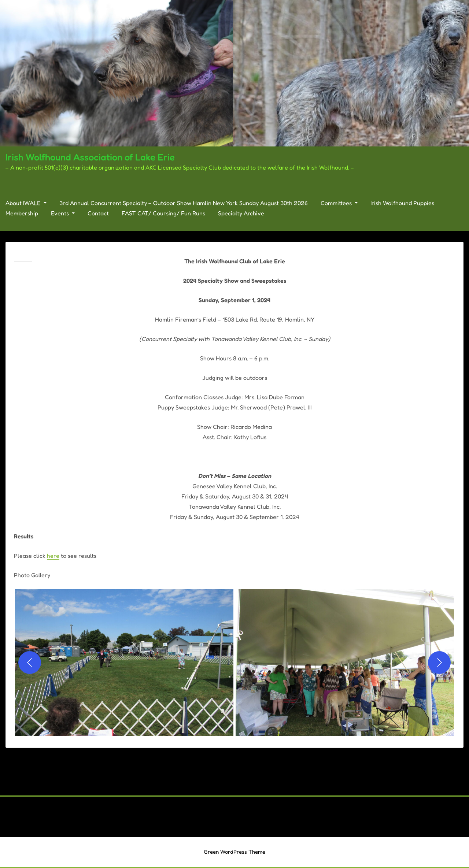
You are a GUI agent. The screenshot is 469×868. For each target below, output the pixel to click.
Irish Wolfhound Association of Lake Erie (90, 157)
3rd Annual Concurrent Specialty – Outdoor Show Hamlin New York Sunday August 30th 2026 (184, 203)
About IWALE (26, 203)
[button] (124, 663)
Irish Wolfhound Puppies (402, 203)
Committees (339, 203)
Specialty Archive (241, 213)
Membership (22, 213)
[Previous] (30, 663)
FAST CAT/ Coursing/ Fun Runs (163, 213)
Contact (98, 213)
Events (63, 213)
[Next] (439, 663)
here (53, 556)
